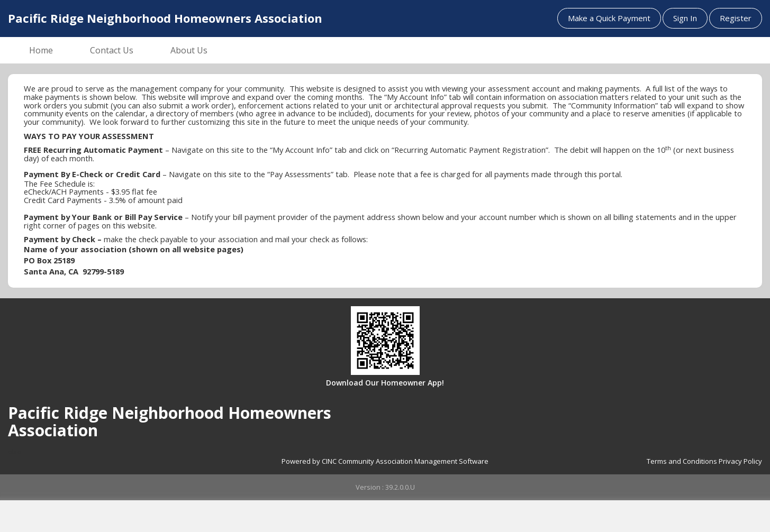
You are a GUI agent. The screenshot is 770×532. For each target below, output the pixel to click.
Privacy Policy (740, 461)
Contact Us (112, 50)
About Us (189, 50)
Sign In (685, 18)
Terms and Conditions (682, 461)
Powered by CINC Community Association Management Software (385, 461)
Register (736, 18)
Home (41, 50)
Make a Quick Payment (609, 18)
